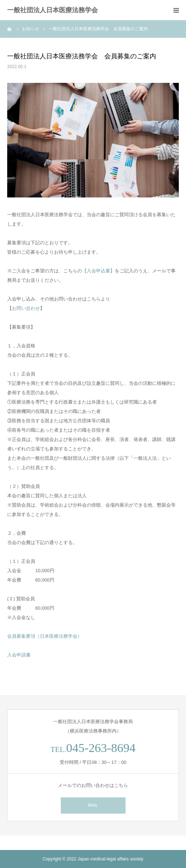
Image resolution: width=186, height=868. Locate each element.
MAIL (93, 805)
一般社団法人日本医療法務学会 (53, 10)
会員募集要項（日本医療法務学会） (45, 636)
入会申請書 (19, 655)
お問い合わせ (26, 308)
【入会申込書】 (98, 271)
